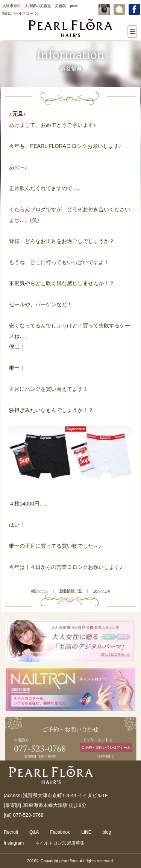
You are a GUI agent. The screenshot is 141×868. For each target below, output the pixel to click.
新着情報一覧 (71, 591)
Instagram (14, 843)
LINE (86, 832)
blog (107, 832)
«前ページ (39, 591)
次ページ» (102, 591)
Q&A (34, 832)
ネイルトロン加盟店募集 (60, 843)
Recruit (11, 832)
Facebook (60, 832)
